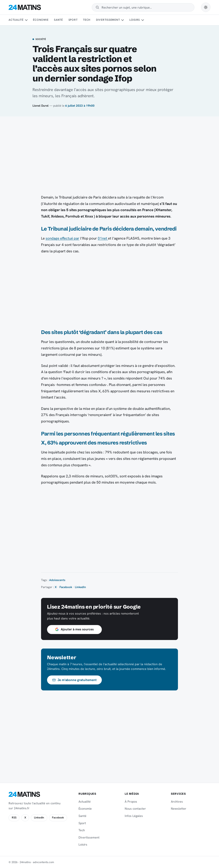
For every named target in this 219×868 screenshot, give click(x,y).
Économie (41, 20)
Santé (58, 20)
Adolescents (57, 580)
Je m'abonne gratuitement (75, 680)
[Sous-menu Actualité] (26, 20)
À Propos (131, 802)
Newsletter (179, 809)
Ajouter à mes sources (74, 629)
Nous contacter (135, 809)
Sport (73, 20)
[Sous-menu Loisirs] (143, 20)
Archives (177, 802)
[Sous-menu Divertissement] (123, 20)
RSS (14, 818)
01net (103, 238)
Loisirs (135, 20)
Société (41, 39)
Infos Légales (134, 816)
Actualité (16, 20)
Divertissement (108, 20)
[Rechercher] (146, 7)
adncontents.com (44, 862)
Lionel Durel (41, 106)
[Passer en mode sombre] (206, 7)
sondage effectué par (62, 238)
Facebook (66, 587)
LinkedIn (80, 587)
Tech (87, 20)
